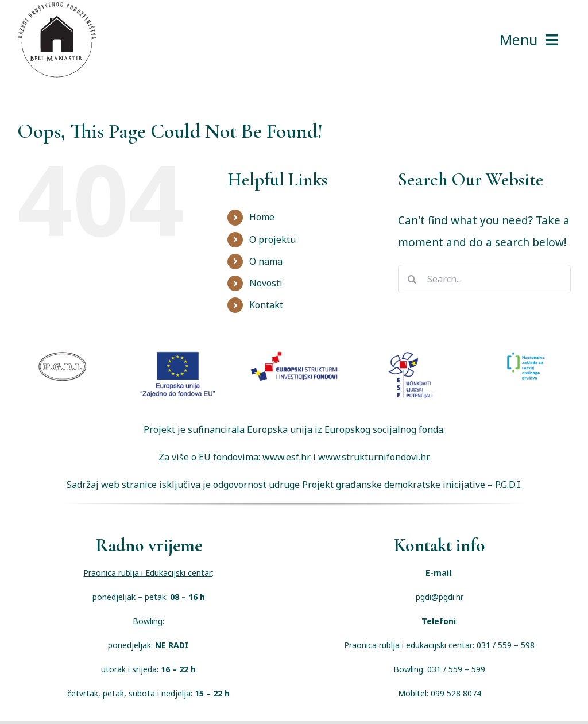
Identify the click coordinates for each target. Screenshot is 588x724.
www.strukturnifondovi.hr (374, 457)
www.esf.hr (287, 457)
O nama (266, 261)
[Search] (412, 279)
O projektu (272, 239)
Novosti (266, 283)
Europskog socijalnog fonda (384, 429)
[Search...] (484, 279)
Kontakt (266, 305)
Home (262, 217)
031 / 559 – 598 (506, 645)
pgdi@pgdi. (436, 597)
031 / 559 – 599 (456, 669)
